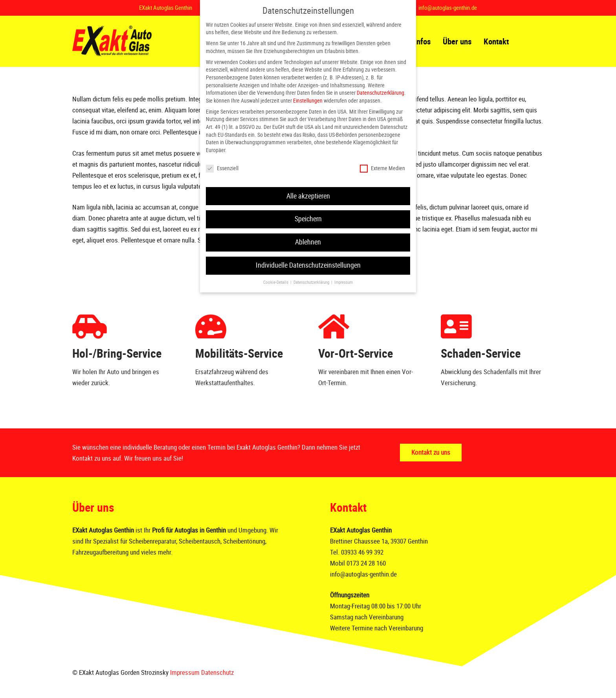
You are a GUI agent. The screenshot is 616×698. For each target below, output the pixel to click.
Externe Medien (382, 168)
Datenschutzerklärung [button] (312, 282)
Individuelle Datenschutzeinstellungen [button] (308, 265)
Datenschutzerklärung (380, 93)
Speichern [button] (308, 219)
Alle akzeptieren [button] (308, 196)
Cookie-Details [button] (276, 282)
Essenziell (222, 168)
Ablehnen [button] (308, 242)
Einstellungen (308, 101)
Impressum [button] (344, 282)
